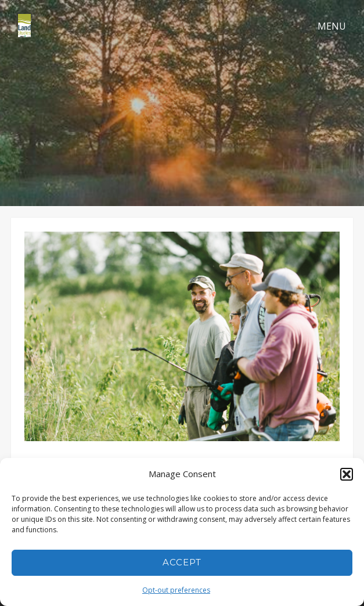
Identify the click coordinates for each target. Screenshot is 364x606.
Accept (182, 562)
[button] (347, 474)
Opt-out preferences (176, 590)
